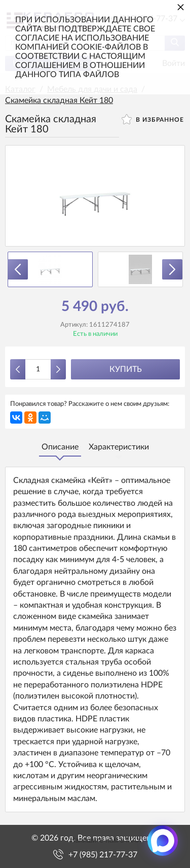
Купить (126, 369)
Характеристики (119, 447)
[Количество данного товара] (38, 369)
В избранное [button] (153, 119)
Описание (60, 447)
